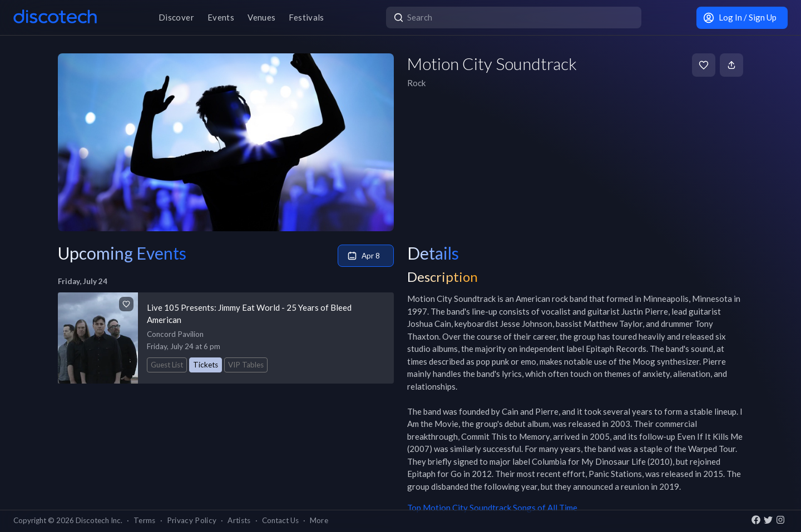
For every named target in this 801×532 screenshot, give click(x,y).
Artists (239, 520)
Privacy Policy (192, 520)
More (319, 520)
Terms (145, 520)
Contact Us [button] (280, 520)
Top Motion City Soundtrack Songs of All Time (492, 508)
